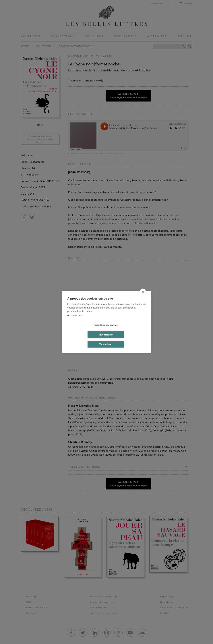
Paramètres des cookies (106, 325)
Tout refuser (105, 344)
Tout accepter (106, 335)
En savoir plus (75, 315)
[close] (143, 292)
